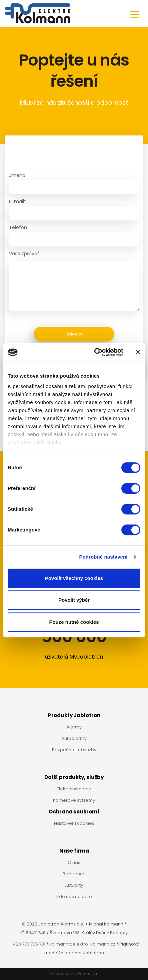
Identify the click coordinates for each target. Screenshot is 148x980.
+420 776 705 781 (27, 944)
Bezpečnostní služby (74, 750)
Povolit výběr (74, 600)
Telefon (18, 227)
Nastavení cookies (74, 823)
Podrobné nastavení (103, 557)
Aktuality (74, 885)
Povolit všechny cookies (74, 578)
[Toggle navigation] (134, 14)
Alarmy (74, 727)
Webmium (88, 974)
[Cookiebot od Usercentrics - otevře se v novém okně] (94, 352)
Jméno (17, 175)
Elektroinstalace (74, 789)
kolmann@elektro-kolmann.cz (82, 944)
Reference (74, 874)
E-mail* (18, 201)
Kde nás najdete (74, 897)
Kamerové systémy (74, 800)
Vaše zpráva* (24, 254)
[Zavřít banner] (138, 352)
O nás (74, 862)
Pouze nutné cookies (74, 622)
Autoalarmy (74, 738)
